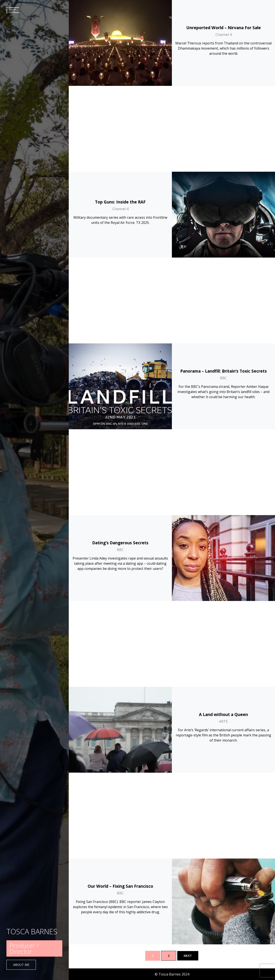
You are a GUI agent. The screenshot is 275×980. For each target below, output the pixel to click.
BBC (223, 206)
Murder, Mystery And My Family (223, 707)
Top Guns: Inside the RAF (120, 116)
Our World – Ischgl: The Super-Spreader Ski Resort (224, 543)
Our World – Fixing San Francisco (120, 457)
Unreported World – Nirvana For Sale (224, 28)
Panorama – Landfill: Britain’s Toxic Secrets (224, 199)
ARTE (223, 378)
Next (188, 956)
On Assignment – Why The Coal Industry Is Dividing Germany (224, 884)
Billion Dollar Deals (120, 621)
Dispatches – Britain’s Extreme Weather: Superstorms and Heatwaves (120, 798)
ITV (223, 894)
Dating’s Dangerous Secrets (120, 285)
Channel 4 (224, 35)
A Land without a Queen (223, 371)
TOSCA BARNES (32, 931)
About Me (21, 965)
